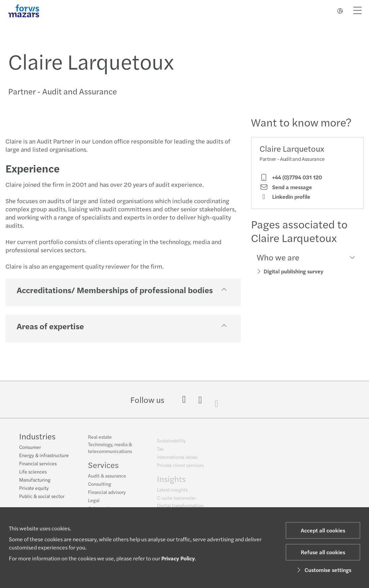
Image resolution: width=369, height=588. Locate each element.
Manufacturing (35, 480)
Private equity (34, 488)
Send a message (286, 187)
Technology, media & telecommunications (110, 451)
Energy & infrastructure (44, 456)
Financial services (38, 464)
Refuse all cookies (323, 552)
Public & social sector (42, 497)
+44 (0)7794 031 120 (291, 177)
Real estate (100, 440)
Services (103, 468)
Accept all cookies (323, 530)
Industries (37, 437)
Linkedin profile (285, 197)
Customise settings (323, 570)
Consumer (30, 448)
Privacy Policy (178, 558)
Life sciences (33, 472)
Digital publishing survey (293, 271)
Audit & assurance (107, 479)
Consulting (100, 487)
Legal (94, 504)
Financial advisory (107, 496)
